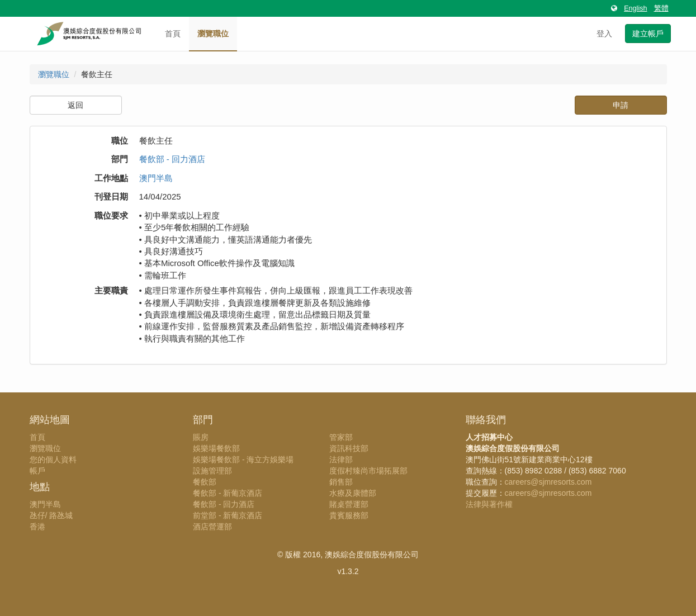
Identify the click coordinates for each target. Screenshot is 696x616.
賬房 (201, 437)
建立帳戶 (648, 34)
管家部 (341, 437)
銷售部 (341, 482)
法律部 (341, 459)
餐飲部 (205, 482)
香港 (37, 527)
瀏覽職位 (213, 34)
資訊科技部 (349, 448)
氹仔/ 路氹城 (51, 515)
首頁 (173, 34)
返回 (75, 105)
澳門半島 (156, 178)
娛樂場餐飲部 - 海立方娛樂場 (243, 459)
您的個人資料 (53, 459)
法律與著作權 (489, 504)
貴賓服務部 (349, 515)
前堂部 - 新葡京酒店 (228, 515)
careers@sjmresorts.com (548, 482)
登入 (604, 34)
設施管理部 (212, 471)
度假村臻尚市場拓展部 (368, 471)
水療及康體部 (353, 493)
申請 (621, 105)
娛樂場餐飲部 (216, 448)
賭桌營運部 (349, 504)
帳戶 (37, 471)
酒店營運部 (212, 527)
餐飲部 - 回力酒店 (172, 159)
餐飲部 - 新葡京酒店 (228, 493)
